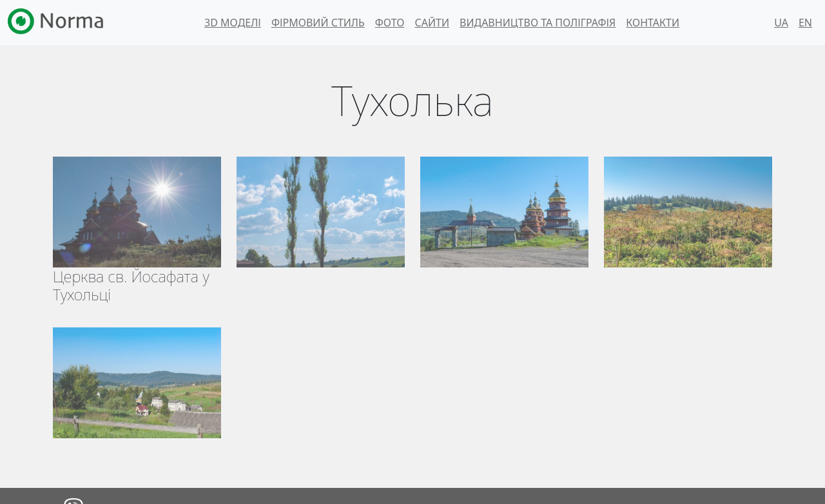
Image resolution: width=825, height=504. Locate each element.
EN (805, 23)
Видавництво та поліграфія (538, 23)
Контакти (653, 23)
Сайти (432, 23)
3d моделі (233, 23)
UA (781, 23)
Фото (390, 23)
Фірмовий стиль (318, 23)
